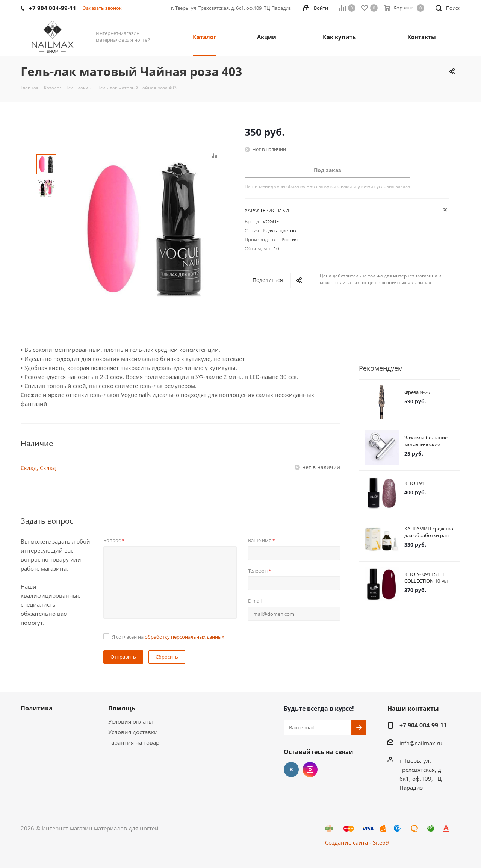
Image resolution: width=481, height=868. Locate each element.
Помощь (122, 708)
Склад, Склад (38, 468)
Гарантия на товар (134, 742)
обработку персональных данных (185, 637)
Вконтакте (291, 770)
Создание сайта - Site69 (357, 842)
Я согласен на (168, 637)
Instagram (310, 770)
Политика (37, 708)
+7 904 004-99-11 (423, 725)
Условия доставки (133, 732)
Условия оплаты (131, 721)
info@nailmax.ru (421, 743)
